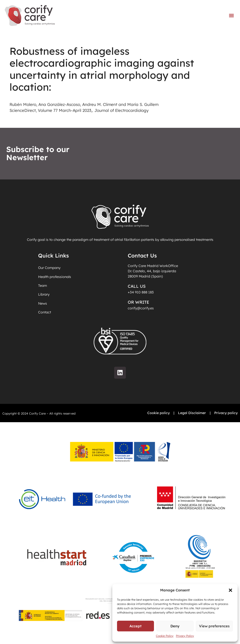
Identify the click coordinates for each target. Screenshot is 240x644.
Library (44, 294)
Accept (135, 626)
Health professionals (55, 277)
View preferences (214, 626)
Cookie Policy (165, 636)
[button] (230, 590)
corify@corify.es (141, 308)
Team (43, 286)
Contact (45, 312)
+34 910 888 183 (141, 292)
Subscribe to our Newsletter (38, 153)
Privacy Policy (185, 636)
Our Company (49, 268)
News (43, 303)
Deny (175, 626)
